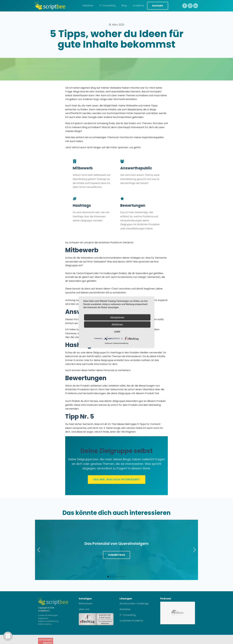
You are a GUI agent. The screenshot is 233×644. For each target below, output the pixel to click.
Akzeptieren (117, 317)
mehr (117, 332)
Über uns (84, 609)
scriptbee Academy (131, 621)
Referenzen (86, 604)
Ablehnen (117, 324)
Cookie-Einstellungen (48, 615)
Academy (138, 5)
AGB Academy (45, 624)
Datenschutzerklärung (48, 621)
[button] (108, 577)
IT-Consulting (107, 5)
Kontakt (158, 6)
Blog (124, 5)
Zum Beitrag (116, 555)
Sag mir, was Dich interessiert (117, 479)
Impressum (43, 618)
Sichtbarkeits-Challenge (134, 604)
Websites (88, 5)
